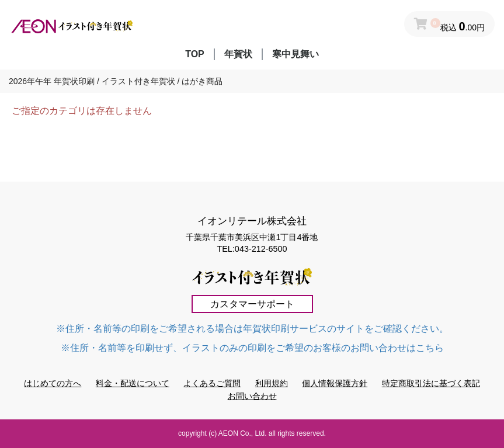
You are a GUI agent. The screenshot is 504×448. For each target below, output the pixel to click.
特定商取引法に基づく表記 (431, 383)
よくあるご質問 (212, 383)
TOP (195, 54)
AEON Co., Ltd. (243, 433)
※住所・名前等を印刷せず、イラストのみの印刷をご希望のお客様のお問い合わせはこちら (252, 348)
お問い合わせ (252, 396)
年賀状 (238, 54)
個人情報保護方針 (335, 383)
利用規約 (272, 383)
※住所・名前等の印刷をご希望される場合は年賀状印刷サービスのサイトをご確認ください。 (252, 329)
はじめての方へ (53, 383)
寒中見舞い (296, 54)
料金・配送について (133, 383)
